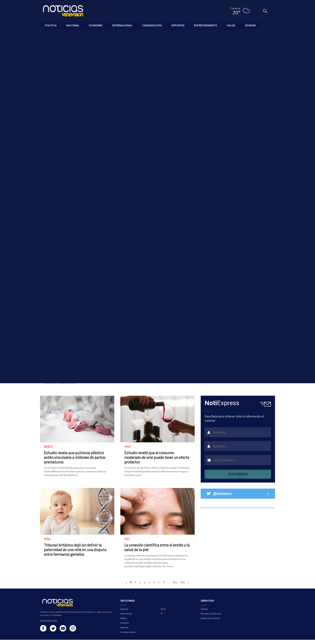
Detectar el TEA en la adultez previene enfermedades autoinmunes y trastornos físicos (66, 205)
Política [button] (51, 25)
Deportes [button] (178, 25)
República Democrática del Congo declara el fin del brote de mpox (151, 367)
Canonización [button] (152, 25)
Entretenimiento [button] (206, 25)
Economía (125, 627)
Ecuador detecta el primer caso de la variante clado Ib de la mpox (108, 139)
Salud (163, 613)
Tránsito (204, 613)
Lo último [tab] (234, 161)
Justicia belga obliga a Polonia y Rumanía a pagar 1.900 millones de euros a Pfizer (187, 268)
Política (124, 622)
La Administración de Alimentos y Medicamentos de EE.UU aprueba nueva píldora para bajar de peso (237, 369)
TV (162, 618)
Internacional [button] (122, 25)
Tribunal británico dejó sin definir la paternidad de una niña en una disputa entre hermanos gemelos (75, 554)
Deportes (124, 632)
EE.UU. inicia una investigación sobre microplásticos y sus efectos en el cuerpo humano (67, 268)
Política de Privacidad (210, 622)
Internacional (126, 618)
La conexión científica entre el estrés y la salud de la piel (157, 552)
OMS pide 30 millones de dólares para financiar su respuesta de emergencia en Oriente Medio (185, 205)
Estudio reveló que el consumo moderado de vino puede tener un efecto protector (157, 462)
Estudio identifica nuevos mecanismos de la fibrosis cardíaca (127, 266)
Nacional (124, 613)
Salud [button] (231, 25)
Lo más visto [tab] (261, 161)
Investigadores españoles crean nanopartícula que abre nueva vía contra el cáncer (125, 205)
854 (175, 586)
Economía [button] (96, 25)
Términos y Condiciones (211, 618)
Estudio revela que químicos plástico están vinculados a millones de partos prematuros (75, 462)
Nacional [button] (73, 25)
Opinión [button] (250, 25)
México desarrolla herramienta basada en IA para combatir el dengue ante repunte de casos (75, 369)
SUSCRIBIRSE (238, 478)
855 (183, 586)
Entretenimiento (128, 636)
